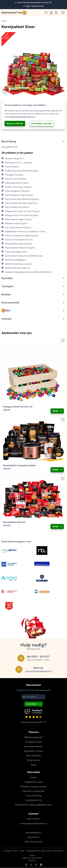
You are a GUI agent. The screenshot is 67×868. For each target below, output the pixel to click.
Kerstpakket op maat (42, 123)
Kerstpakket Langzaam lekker (19, 465)
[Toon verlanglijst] (47, 13)
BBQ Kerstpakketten (34, 737)
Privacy (32, 855)
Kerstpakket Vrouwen (33, 751)
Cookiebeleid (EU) (34, 800)
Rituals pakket (33, 760)
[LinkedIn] (41, 865)
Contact (33, 777)
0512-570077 (33, 819)
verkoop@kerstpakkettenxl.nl (22, 117)
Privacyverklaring (34, 796)
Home (4, 21)
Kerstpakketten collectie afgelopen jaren (34, 805)
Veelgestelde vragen (34, 782)
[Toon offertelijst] (52, 13)
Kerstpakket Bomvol (14, 522)
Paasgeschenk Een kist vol (18, 407)
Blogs (34, 765)
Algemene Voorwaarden (34, 791)
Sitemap (32, 860)
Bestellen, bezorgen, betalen (34, 786)
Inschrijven (32, 704)
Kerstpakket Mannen (34, 746)
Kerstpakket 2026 (33, 742)
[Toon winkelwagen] (57, 13)
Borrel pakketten (33, 756)
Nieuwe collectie (15, 123)
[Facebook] (36, 865)
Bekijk (55, 411)
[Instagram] (26, 865)
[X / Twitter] (31, 865)
